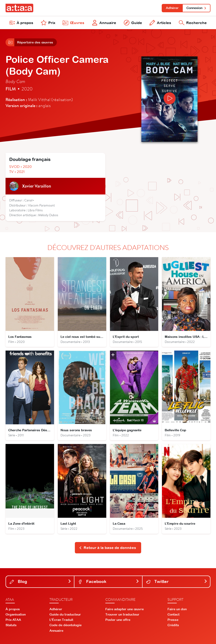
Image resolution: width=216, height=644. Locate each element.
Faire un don (177, 609)
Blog (40, 581)
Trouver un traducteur (122, 614)
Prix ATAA (13, 620)
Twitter (177, 581)
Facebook (109, 581)
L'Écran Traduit (61, 620)
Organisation (16, 614)
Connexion (196, 8)
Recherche (193, 23)
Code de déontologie (65, 625)
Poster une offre (118, 620)
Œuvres (73, 23)
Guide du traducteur (65, 614)
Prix (48, 23)
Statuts (11, 625)
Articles (160, 23)
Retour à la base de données (108, 548)
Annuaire (104, 23)
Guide (133, 23)
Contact (173, 614)
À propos (21, 23)
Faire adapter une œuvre (125, 609)
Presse (173, 620)
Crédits (173, 625)
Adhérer (172, 8)
